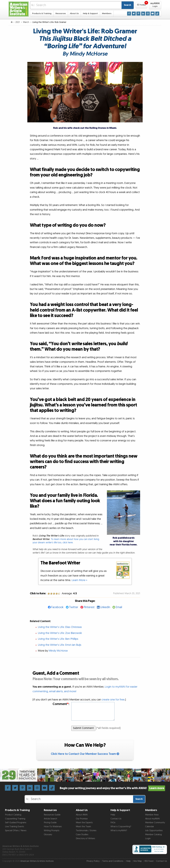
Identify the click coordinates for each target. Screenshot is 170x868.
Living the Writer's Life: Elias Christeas (60, 627)
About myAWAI (152, 819)
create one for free (113, 700)
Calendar (150, 827)
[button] (141, 5)
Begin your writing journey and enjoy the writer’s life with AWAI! (112, 788)
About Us (74, 13)
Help (113, 815)
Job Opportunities (154, 831)
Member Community (155, 823)
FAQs (113, 823)
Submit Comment (83, 728)
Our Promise (82, 819)
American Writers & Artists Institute (37, 861)
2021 (18, 22)
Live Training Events (15, 827)
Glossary (48, 835)
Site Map (138, 861)
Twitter (74, 607)
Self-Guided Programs (16, 823)
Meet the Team (83, 827)
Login (148, 839)
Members (107, 13)
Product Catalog (13, 815)
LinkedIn (105, 607)
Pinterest (89, 607)
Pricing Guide (50, 823)
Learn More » (79, 580)
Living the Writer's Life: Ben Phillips (58, 639)
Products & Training (42, 13)
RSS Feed (149, 861)
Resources (61, 13)
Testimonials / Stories (86, 831)
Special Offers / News (16, 831)
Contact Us (116, 819)
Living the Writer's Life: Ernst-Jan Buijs (60, 645)
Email (119, 607)
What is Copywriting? (121, 827)
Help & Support (90, 13)
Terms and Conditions (113, 861)
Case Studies (82, 835)
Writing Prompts (52, 831)
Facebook (57, 607)
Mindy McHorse (58, 651)
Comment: (61, 704)
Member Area (152, 815)
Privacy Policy (93, 861)
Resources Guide (52, 815)
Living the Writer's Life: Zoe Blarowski (60, 633)
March (26, 22)
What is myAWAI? (119, 831)
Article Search (50, 819)
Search (127, 5)
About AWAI (82, 815)
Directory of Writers (85, 839)
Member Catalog (153, 835)
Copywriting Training (15, 819)
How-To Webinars (53, 827)
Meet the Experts (84, 823)
